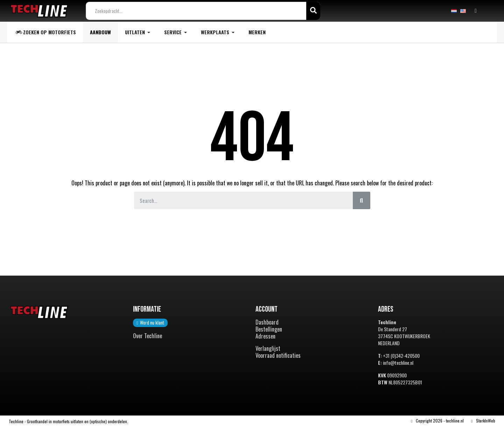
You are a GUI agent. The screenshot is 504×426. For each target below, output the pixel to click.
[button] (150, 323)
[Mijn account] (476, 11)
